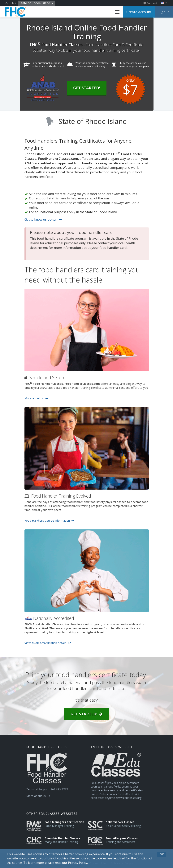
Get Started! (87, 88)
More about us (36, 398)
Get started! (86, 714)
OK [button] (162, 854)
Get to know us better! (43, 219)
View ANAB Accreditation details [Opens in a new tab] (48, 643)
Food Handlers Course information (49, 520)
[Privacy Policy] (78, 863)
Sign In (164, 12)
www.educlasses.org (129, 798)
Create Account (139, 12)
